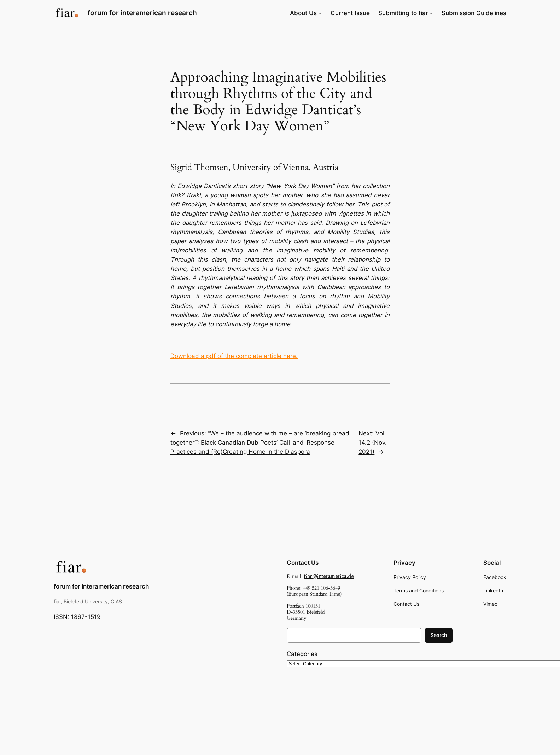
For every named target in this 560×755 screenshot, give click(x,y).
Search (439, 635)
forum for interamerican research (142, 13)
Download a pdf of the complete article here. (234, 356)
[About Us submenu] (320, 13)
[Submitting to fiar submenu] (431, 13)
